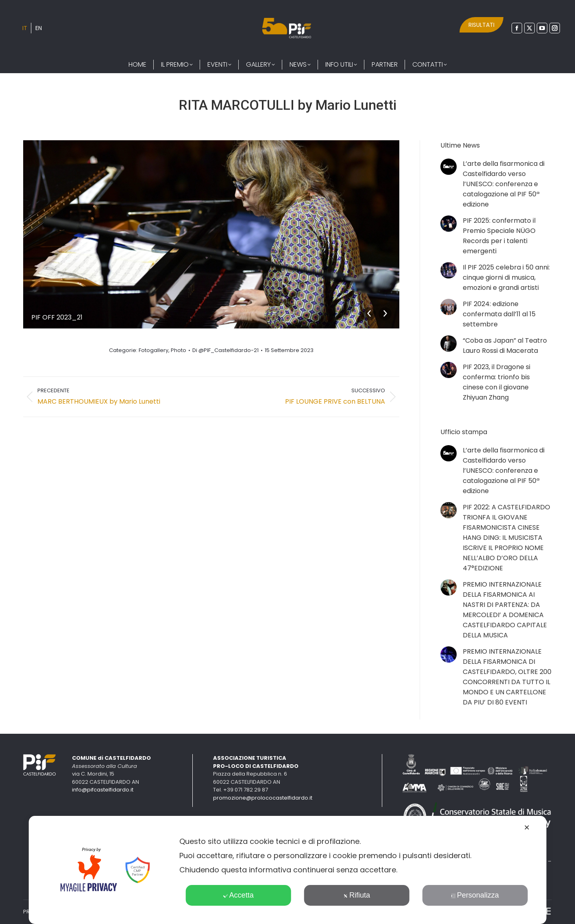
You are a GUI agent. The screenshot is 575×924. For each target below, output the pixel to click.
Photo (179, 350)
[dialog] (288, 870)
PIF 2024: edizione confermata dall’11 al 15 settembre (499, 314)
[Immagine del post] (449, 167)
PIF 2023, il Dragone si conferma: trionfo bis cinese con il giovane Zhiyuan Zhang (497, 382)
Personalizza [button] (475, 895)
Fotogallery (154, 350)
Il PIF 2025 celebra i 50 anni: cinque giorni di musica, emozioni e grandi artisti (506, 277)
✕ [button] (527, 828)
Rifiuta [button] (357, 895)
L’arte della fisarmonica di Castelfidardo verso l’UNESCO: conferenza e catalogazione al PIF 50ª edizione (504, 184)
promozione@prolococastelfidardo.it (263, 798)
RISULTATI (481, 25)
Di (225, 350)
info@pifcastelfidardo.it (103, 790)
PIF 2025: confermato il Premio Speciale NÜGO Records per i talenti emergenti (499, 236)
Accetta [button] (238, 895)
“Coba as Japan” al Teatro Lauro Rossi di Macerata (505, 346)
